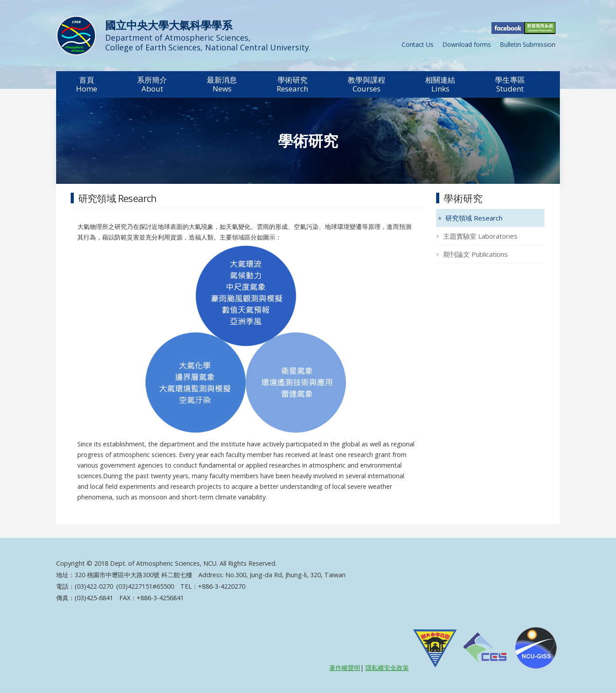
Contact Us (418, 44)
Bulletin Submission (528, 44)
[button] (87, 84)
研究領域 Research (474, 218)
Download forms (467, 44)
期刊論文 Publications (475, 254)
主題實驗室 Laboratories (480, 236)
